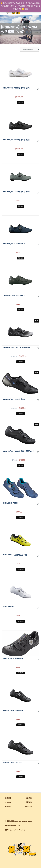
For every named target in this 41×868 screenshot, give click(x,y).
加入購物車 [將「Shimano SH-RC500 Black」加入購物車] (21, 673)
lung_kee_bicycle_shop (16, 830)
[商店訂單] (30, 49)
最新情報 (29, 802)
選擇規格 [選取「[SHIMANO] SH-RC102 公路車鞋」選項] (20, 310)
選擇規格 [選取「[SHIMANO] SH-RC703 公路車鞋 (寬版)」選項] (20, 154)
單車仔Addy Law (13, 825)
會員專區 (29, 798)
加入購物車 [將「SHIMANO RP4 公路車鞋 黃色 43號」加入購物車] (21, 569)
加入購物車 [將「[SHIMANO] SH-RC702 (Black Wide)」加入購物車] (21, 362)
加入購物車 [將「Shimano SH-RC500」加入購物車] (21, 517)
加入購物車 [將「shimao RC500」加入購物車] (21, 621)
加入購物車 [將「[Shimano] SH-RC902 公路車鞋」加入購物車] (21, 414)
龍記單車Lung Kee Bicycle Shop (19, 821)
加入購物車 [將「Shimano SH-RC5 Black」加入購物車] (21, 777)
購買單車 (8, 798)
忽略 (26, 9)
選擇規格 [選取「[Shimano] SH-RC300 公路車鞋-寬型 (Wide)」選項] (20, 465)
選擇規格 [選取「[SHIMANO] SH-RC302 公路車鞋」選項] (20, 258)
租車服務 (8, 802)
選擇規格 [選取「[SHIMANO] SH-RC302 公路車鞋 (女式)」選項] (20, 206)
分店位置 (29, 807)
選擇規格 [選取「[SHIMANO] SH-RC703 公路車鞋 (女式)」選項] (20, 102)
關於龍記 (8, 807)
